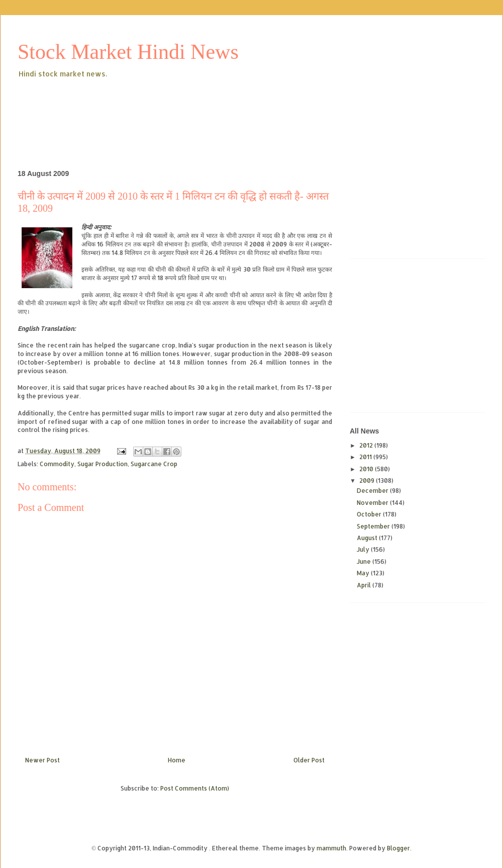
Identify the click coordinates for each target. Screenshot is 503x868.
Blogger (398, 848)
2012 (367, 445)
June (365, 561)
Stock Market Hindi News (128, 52)
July (364, 549)
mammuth (331, 848)
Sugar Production (103, 464)
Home (177, 760)
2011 (366, 457)
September (374, 526)
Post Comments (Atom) (195, 788)
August (368, 538)
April (365, 585)
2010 (367, 469)
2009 (368, 481)
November (373, 503)
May (364, 573)
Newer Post (42, 760)
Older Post (309, 760)
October (370, 514)
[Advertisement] (200, 108)
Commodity (57, 464)
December (373, 491)
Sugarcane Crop (154, 464)
